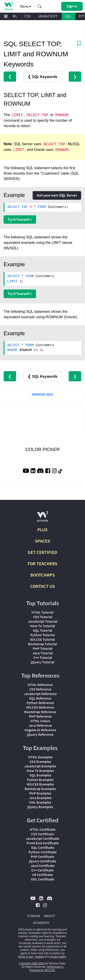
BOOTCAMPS (43, 575)
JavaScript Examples (40, 766)
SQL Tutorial (42, 630)
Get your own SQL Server (57, 195)
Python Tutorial (42, 635)
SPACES (42, 541)
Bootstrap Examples (40, 789)
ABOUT (49, 916)
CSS (28, 16)
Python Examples (40, 780)
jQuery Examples (40, 807)
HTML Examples (40, 757)
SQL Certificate (43, 847)
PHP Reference (40, 716)
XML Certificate (42, 879)
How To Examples (40, 771)
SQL (68, 16)
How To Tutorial (42, 626)
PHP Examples (40, 793)
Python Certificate (43, 852)
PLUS (42, 530)
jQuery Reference (40, 734)
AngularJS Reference (40, 730)
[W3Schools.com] (42, 518)
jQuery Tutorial (42, 662)
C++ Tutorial (43, 657)
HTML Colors (40, 721)
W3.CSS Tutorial (42, 639)
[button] (40, 6)
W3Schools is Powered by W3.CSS (46, 969)
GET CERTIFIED (42, 552)
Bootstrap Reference (40, 712)
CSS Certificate (42, 834)
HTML (13, 16)
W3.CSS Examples (40, 784)
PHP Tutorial (43, 648)
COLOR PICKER (42, 449)
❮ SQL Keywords (42, 77)
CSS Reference (40, 689)
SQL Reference (40, 698)
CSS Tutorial (43, 617)
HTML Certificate (43, 829)
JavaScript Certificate (42, 838)
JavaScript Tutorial (43, 621)
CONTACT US (42, 586)
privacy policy (58, 957)
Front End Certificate (43, 843)
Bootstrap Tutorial (42, 644)
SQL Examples (40, 775)
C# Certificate (42, 875)
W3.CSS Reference (40, 707)
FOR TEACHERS (42, 564)
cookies (39, 957)
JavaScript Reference (40, 694)
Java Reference (40, 725)
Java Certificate (43, 866)
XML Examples (40, 802)
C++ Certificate (42, 870)
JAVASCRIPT (48, 16)
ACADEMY (41, 923)
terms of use (26, 957)
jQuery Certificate (43, 861)
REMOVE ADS (42, 394)
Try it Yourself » (20, 219)
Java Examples (40, 798)
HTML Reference (40, 685)
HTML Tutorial (42, 612)
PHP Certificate (42, 857)
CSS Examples (40, 762)
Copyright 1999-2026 (32, 963)
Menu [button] (26, 6)
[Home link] (8, 6)
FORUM (34, 916)
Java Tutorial (42, 653)
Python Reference (40, 703)
